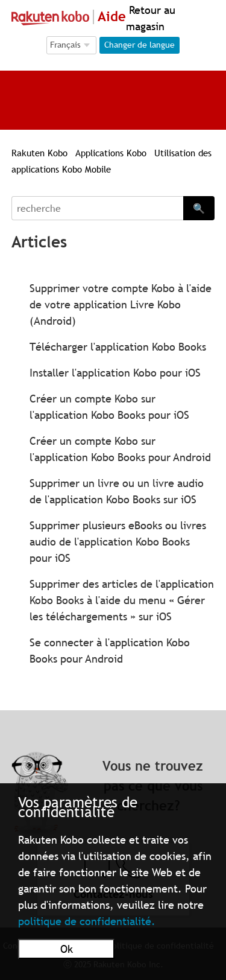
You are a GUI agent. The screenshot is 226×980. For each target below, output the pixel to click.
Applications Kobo (112, 153)
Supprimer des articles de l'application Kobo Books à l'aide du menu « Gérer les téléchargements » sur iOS (122, 600)
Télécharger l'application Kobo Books (118, 347)
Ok (67, 949)
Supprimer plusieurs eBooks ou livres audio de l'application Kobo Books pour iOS (118, 542)
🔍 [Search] (199, 208)
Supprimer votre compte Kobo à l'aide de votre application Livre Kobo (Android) (121, 304)
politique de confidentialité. (87, 921)
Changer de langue (140, 45)
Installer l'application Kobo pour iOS (115, 373)
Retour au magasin (151, 18)
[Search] (98, 208)
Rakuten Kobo (39, 153)
